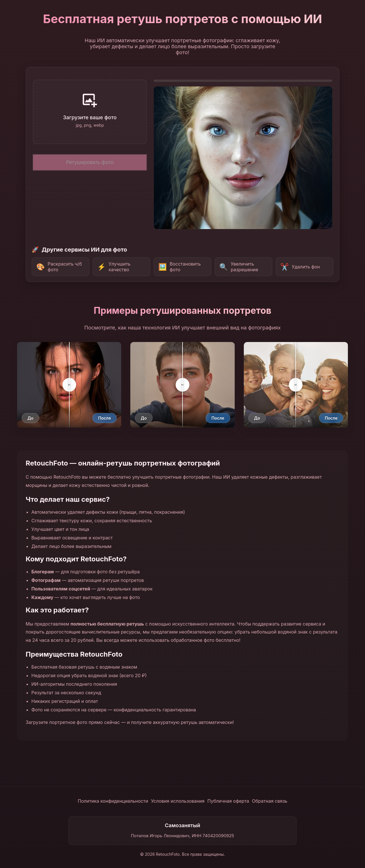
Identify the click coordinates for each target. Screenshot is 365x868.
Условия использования (178, 801)
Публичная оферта (228, 801)
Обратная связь (269, 801)
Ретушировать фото (90, 162)
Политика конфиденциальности (113, 801)
